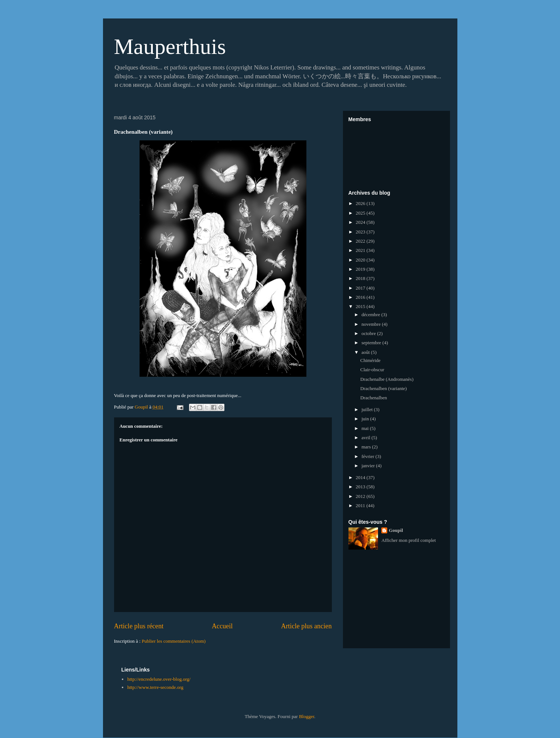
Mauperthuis (170, 47)
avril (366, 438)
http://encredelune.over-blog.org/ (159, 679)
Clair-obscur (372, 370)
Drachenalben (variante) (384, 388)
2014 (361, 477)
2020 (361, 260)
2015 (361, 306)
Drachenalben (374, 398)
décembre (371, 315)
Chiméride (370, 360)
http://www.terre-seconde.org (155, 687)
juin (366, 419)
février (368, 456)
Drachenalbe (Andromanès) (387, 379)
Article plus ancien (306, 626)
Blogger (307, 716)
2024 (361, 222)
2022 (361, 241)
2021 (361, 250)
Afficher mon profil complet (408, 540)
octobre (369, 333)
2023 (361, 232)
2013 (361, 487)
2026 (361, 203)
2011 (361, 505)
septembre (372, 343)
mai (366, 428)
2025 (361, 213)
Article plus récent (139, 626)
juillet (368, 409)
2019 (361, 269)
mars (367, 447)
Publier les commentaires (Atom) (174, 641)
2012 (361, 496)
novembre (372, 324)
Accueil (222, 626)
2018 (361, 278)
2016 (361, 297)
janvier (369, 466)
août (366, 352)
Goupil (396, 530)
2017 (361, 288)
